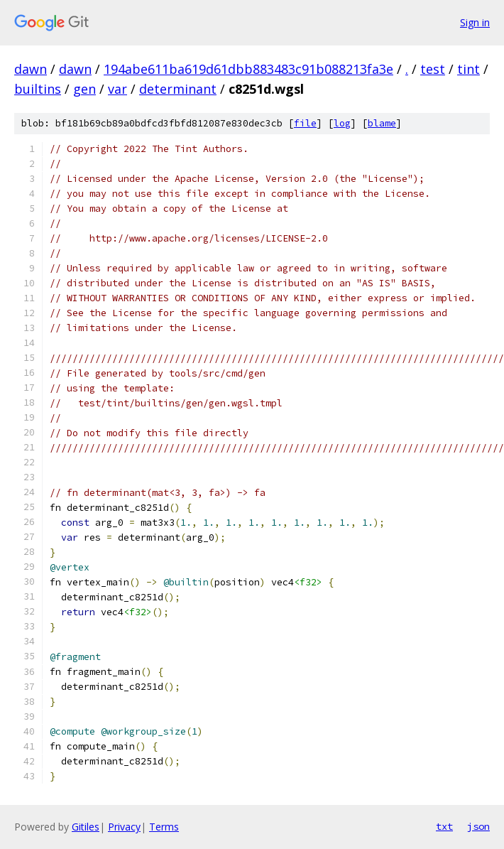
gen (84, 89)
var (117, 89)
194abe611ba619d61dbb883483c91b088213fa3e (248, 69)
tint (469, 69)
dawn (31, 69)
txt (444, 826)
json (478, 826)
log (342, 123)
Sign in (475, 22)
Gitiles (86, 827)
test (433, 69)
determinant (178, 89)
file (305, 123)
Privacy (124, 827)
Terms (164, 827)
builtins (38, 89)
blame (382, 123)
